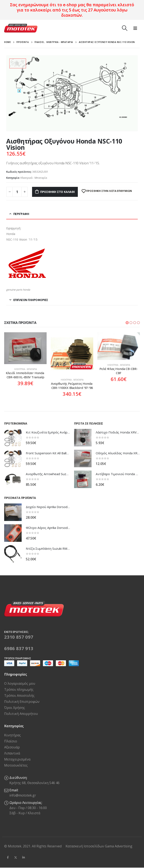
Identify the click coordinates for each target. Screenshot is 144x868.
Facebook (8, 857)
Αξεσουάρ (12, 747)
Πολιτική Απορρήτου (21, 714)
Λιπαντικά (12, 753)
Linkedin (24, 857)
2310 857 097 (19, 637)
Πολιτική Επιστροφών (22, 702)
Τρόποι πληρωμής (19, 689)
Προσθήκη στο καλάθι (57, 192)
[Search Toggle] (125, 28)
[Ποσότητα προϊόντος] (17, 192)
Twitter (16, 857)
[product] (25, 348)
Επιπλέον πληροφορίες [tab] (31, 300)
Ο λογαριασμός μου (20, 683)
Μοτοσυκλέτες (16, 765)
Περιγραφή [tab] (21, 214)
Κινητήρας (12, 735)
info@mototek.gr (23, 795)
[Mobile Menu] (135, 28)
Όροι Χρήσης (15, 708)
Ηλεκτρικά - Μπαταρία (34, 178)
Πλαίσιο (11, 741)
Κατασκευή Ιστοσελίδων (85, 846)
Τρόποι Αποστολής (19, 696)
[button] (127, 323)
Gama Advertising (119, 846)
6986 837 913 (19, 648)
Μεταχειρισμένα (17, 759)
